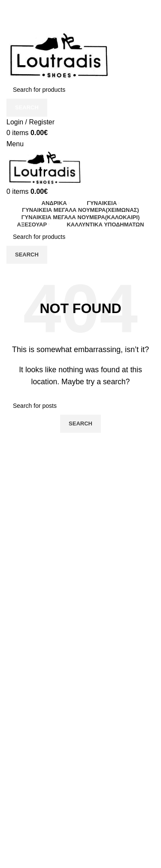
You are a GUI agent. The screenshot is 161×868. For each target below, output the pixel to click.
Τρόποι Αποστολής (35, 816)
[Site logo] (59, 55)
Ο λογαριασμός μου (36, 848)
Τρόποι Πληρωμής (35, 832)
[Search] (80, 90)
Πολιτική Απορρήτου (37, 864)
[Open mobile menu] (15, 144)
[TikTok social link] (88, 12)
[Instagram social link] (80, 12)
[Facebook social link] (73, 12)
